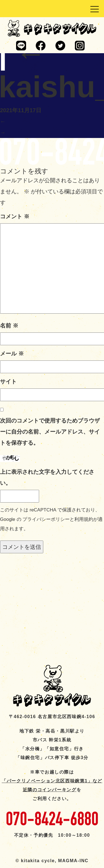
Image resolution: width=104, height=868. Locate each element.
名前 (9, 326)
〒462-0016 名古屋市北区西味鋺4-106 (52, 717)
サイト (8, 381)
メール (12, 354)
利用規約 (84, 519)
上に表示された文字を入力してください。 (47, 477)
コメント (15, 216)
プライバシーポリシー (46, 519)
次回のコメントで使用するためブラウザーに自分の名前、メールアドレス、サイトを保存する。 (50, 432)
